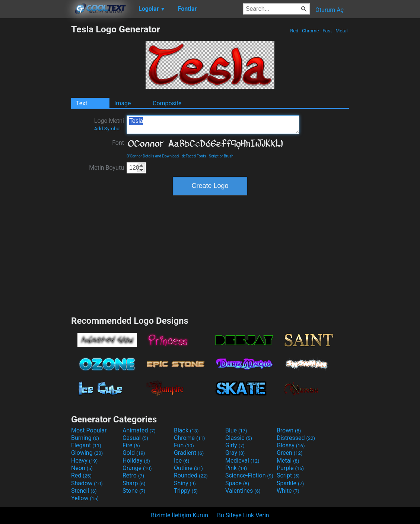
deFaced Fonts (194, 156)
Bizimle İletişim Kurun (179, 515)
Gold (134, 453)
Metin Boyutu (106, 168)
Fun (184, 445)
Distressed (296, 438)
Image (123, 103)
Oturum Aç (330, 10)
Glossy (291, 445)
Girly (235, 445)
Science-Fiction (249, 475)
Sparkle (290, 483)
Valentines (243, 491)
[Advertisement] (35, 135)
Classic (239, 438)
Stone (134, 491)
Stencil (84, 491)
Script (288, 475)
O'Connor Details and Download (153, 156)
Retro (133, 475)
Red (294, 31)
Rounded (191, 475)
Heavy (84, 461)
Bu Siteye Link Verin (243, 515)
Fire (131, 445)
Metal (342, 31)
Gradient (189, 453)
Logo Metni (109, 124)
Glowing (87, 453)
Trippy (186, 491)
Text (82, 103)
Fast (327, 31)
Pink (236, 468)
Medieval (242, 461)
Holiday (136, 461)
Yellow (85, 498)
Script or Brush (221, 156)
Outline (188, 468)
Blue (236, 430)
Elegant (86, 445)
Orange (137, 468)
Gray (235, 453)
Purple (290, 468)
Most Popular (89, 430)
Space (237, 483)
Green (290, 453)
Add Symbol (107, 129)
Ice (182, 461)
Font (118, 143)
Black (186, 430)
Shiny (185, 483)
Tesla (213, 125)
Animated (139, 430)
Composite (167, 103)
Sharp (134, 483)
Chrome (311, 31)
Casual (135, 438)
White (288, 491)
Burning (85, 438)
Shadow (87, 483)
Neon (82, 468)
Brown (289, 430)
